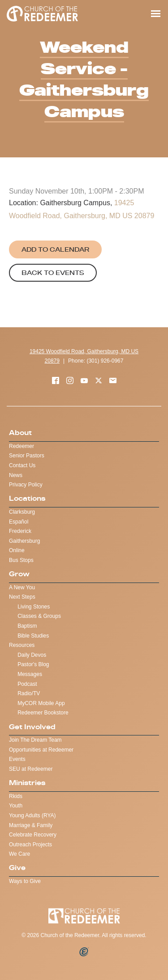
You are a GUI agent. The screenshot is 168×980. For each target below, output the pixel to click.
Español (19, 522)
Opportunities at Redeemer (41, 750)
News (16, 475)
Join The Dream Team (35, 740)
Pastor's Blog (33, 664)
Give (17, 868)
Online (17, 550)
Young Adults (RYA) (32, 815)
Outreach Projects (30, 845)
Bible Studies (33, 636)
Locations (27, 498)
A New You (22, 587)
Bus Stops (21, 560)
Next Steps (22, 597)
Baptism (27, 626)
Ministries (27, 783)
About (20, 433)
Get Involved (32, 727)
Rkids (16, 796)
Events (17, 759)
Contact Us (22, 465)
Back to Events (53, 273)
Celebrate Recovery (33, 835)
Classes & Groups (39, 616)
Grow (19, 574)
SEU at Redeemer (31, 769)
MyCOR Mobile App (41, 703)
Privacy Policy (26, 485)
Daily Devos (32, 655)
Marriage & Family (31, 825)
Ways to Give (25, 881)
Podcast (27, 684)
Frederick (20, 531)
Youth (16, 806)
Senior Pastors (27, 456)
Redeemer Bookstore (43, 713)
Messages (30, 674)
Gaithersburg (24, 541)
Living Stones (34, 607)
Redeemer (22, 446)
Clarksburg (22, 512)
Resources (22, 645)
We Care (19, 854)
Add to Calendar (55, 249)
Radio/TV (29, 693)
